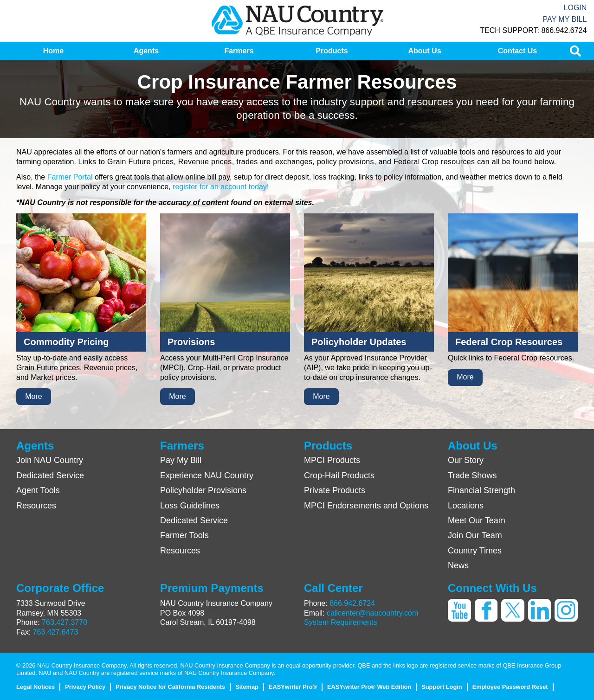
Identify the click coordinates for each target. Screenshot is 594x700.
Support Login (442, 687)
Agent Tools (38, 490)
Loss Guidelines (190, 506)
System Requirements (340, 622)
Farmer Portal (70, 177)
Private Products (335, 490)
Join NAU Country (50, 460)
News (458, 565)
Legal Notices (36, 687)
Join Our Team (475, 535)
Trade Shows (472, 475)
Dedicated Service (50, 475)
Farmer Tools (184, 535)
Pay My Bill (565, 19)
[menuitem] (53, 51)
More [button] (33, 396)
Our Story (466, 460)
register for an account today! (221, 187)
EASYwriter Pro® (293, 687)
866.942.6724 (352, 603)
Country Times (475, 551)
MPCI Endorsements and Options (366, 506)
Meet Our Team (477, 520)
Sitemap (247, 687)
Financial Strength (481, 490)
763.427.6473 (56, 632)
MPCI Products (332, 460)
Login (575, 8)
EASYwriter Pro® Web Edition (369, 687)
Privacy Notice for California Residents (170, 687)
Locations (466, 506)
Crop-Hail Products (339, 475)
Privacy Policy (85, 687)
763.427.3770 (65, 622)
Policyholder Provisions (203, 490)
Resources (36, 506)
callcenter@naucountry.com (372, 613)
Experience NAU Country (207, 475)
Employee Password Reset (510, 687)
